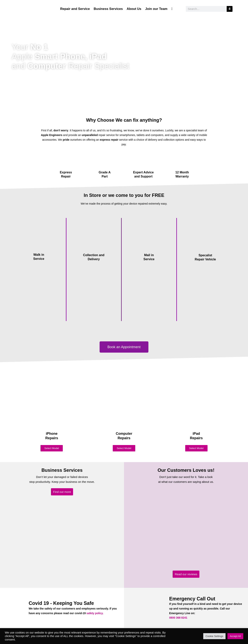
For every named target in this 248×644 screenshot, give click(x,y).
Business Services (108, 9)
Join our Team (156, 9)
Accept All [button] (235, 636)
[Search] (230, 9)
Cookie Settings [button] (214, 636)
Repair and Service (75, 9)
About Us (134, 9)
